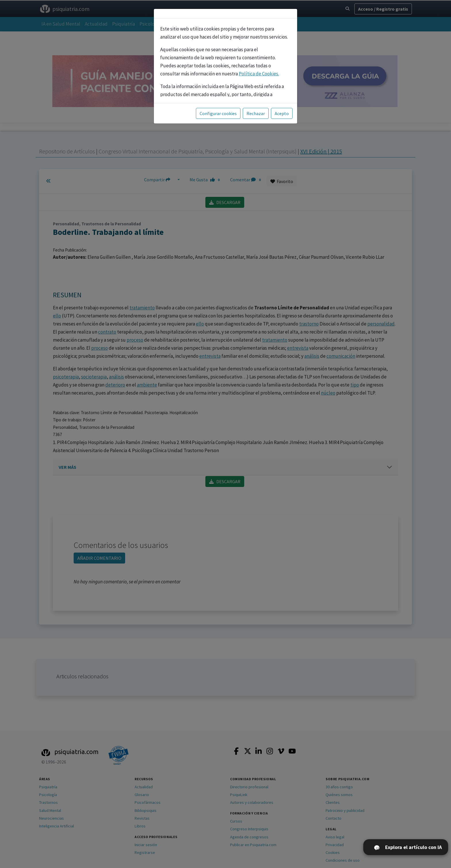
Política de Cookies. (259, 74)
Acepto (282, 113)
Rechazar (256, 113)
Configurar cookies (218, 113)
